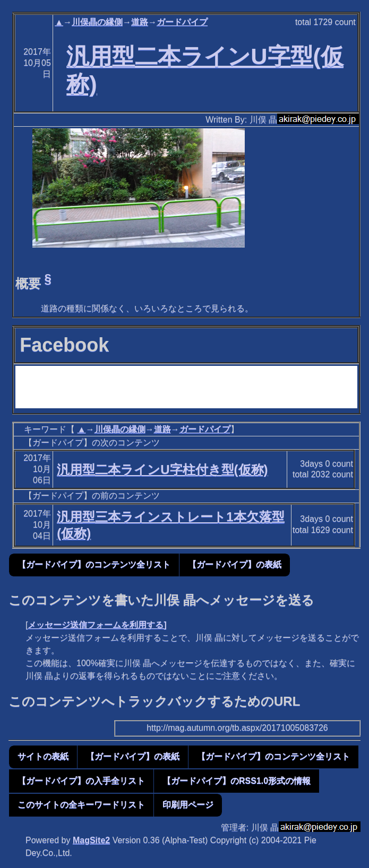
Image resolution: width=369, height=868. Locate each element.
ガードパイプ (182, 22)
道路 (140, 22)
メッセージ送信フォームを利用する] (97, 625)
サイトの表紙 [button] (43, 756)
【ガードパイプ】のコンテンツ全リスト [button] (94, 564)
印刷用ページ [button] (188, 805)
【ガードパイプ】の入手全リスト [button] (81, 781)
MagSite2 (91, 840)
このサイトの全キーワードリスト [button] (81, 805)
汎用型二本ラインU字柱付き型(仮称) (162, 470)
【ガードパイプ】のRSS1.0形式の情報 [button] (237, 781)
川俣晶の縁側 (97, 22)
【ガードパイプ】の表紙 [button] (235, 564)
